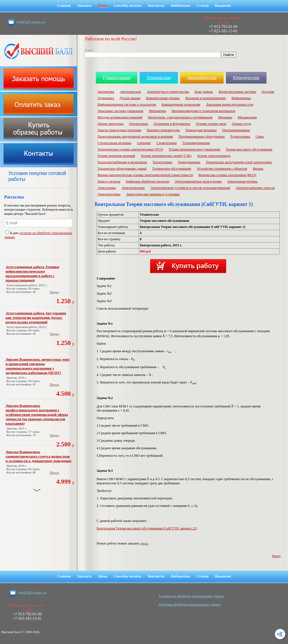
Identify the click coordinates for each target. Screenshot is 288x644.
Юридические (246, 78)
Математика (157, 111)
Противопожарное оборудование (202, 137)
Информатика (241, 98)
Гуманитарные (117, 78)
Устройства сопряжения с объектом (222, 169)
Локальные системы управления (120, 111)
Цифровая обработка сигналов (147, 181)
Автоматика (106, 92)
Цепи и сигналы (109, 181)
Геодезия (268, 92)
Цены (103, 5)
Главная (64, 5)
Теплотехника (163, 162)
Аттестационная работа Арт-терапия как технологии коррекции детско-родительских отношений (36, 318)
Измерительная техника (163, 98)
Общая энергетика (111, 124)
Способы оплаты (128, 5)
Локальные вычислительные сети (230, 105)
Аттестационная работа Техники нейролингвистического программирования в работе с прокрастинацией (32, 274)
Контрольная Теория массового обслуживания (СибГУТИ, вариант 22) (147, 528)
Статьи (203, 5)
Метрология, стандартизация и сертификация (180, 117)
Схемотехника (167, 143)
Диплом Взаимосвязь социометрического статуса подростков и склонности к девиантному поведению (38, 456)
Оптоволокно (139, 124)
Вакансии (223, 5)
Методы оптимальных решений (120, 117)
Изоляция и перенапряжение (206, 98)
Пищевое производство (163, 130)
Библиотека (181, 5)
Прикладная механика (201, 130)
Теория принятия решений (116, 156)
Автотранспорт (130, 92)
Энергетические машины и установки (153, 194)
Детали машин (130, 98)
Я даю (12, 233)
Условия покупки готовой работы (37, 176)
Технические (159, 78)
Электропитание (133, 188)
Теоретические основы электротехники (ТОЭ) (130, 149)
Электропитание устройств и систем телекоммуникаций (190, 188)
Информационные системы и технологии (127, 105)
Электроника (107, 188)
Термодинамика (189, 162)
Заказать (84, 5)
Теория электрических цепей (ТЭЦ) (166, 156)
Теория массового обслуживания (249, 149)
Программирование (236, 130)
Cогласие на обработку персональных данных (191, 596)
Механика (225, 117)
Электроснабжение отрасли (255, 188)
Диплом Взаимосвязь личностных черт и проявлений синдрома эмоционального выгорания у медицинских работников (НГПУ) (38, 366)
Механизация (247, 117)
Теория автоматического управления (194, 149)
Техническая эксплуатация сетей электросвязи (239, 162)
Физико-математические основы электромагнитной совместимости (145, 175)
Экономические (202, 78)
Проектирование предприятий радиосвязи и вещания (135, 137)
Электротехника (109, 194)
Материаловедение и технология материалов (203, 111)
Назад (276, 556)
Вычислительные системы (237, 92)
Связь (260, 137)
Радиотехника (240, 137)
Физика (258, 169)
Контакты (156, 5)
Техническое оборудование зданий (122, 169)
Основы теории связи (211, 124)
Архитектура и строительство (168, 92)
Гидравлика (106, 98)
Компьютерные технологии (181, 105)
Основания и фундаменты (172, 124)
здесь (144, 543)
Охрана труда (241, 124)
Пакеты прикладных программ (119, 130)
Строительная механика (114, 143)
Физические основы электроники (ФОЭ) (227, 175)
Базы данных (204, 92)
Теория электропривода (214, 156)
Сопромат (144, 143)
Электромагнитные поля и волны (198, 181)
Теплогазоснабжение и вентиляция (122, 162)
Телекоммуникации (196, 143)
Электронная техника (242, 181)
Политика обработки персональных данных (190, 604)
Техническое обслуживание (172, 169)
